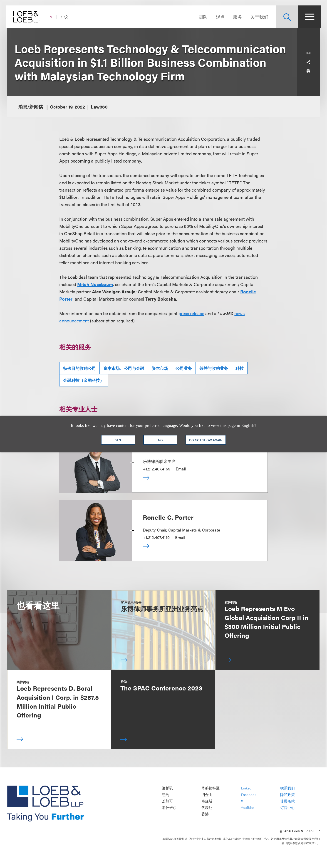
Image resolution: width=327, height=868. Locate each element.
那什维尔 (169, 807)
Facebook (249, 795)
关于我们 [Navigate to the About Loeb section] (258, 17)
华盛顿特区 (211, 788)
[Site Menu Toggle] (308, 17)
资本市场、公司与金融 (124, 368)
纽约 (166, 795)
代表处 (207, 807)
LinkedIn (248, 788)
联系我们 (287, 788)
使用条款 (287, 801)
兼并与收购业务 (214, 368)
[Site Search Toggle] (286, 17)
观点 (219, 17)
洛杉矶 (167, 788)
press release (191, 313)
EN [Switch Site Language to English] (51, 17)
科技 (240, 368)
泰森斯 (207, 801)
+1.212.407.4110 (156, 537)
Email (181, 469)
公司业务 (184, 368)
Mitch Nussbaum (95, 284)
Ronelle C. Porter (168, 517)
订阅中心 (287, 807)
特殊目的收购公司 (79, 368)
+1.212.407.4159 (157, 469)
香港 (205, 814)
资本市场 (160, 368)
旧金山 (207, 795)
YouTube (248, 807)
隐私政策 (287, 795)
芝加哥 (167, 801)
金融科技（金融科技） (84, 380)
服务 (236, 17)
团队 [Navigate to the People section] (202, 17)
